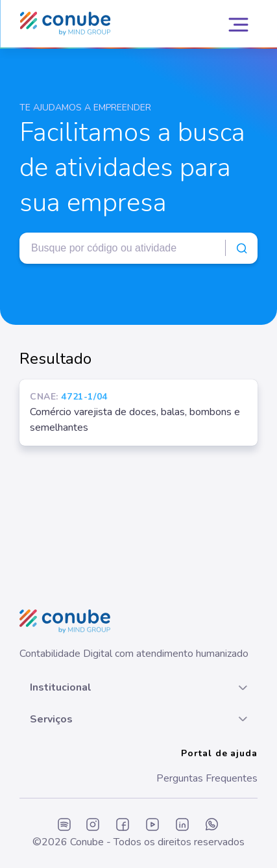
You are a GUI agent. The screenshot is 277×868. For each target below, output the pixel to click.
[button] (138, 687)
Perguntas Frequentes (207, 778)
